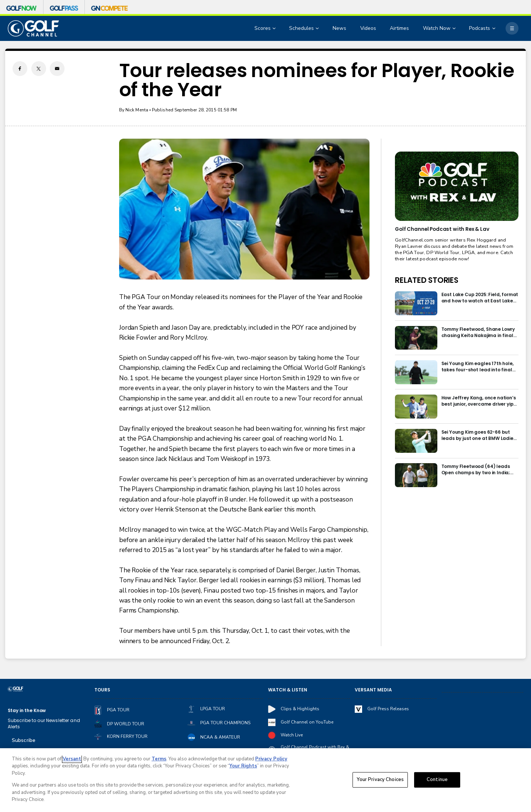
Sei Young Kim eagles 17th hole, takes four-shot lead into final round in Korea (478, 367)
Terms (159, 760)
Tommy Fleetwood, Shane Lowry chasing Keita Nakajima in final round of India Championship (478, 332)
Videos (368, 28)
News (339, 28)
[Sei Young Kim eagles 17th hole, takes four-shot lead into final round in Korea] (416, 372)
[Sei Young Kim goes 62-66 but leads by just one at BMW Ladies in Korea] (416, 441)
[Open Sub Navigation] (275, 29)
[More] (512, 28)
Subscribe (24, 740)
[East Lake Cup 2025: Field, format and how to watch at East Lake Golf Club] (416, 303)
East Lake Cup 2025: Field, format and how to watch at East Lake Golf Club (480, 298)
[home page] (34, 28)
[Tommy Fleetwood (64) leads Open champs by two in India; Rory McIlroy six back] (416, 475)
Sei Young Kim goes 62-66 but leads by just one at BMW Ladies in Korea (479, 435)
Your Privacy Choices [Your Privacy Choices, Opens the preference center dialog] (380, 780)
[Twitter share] (39, 69)
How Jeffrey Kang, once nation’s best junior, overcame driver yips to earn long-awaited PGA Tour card (479, 401)
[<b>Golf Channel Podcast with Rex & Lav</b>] (457, 186)
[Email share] (57, 69)
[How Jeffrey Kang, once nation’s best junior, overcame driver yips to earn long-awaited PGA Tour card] (416, 407)
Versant (72, 760)
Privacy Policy (271, 760)
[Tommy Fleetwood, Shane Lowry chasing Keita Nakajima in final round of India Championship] (416, 338)
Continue (437, 780)
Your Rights (243, 767)
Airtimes (399, 28)
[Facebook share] (20, 69)
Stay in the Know (27, 710)
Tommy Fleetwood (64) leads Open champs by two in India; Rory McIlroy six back (476, 469)
